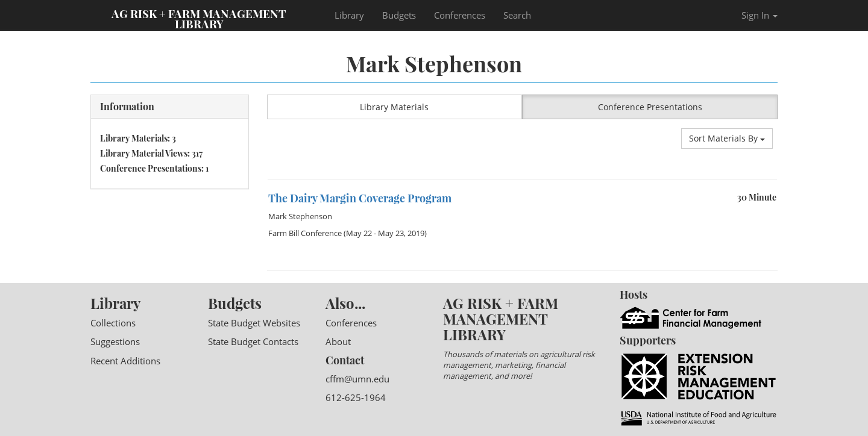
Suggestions (115, 341)
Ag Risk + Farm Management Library (199, 18)
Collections (113, 323)
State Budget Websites (254, 323)
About (338, 341)
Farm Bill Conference (305, 233)
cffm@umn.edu (357, 379)
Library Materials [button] (394, 107)
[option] (523, 180)
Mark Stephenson (300, 216)
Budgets (399, 15)
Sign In (759, 15)
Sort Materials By (727, 138)
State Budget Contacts (253, 341)
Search (517, 15)
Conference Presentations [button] (650, 107)
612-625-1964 (356, 397)
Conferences (460, 15)
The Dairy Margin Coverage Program (360, 198)
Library (349, 15)
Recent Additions (125, 361)
